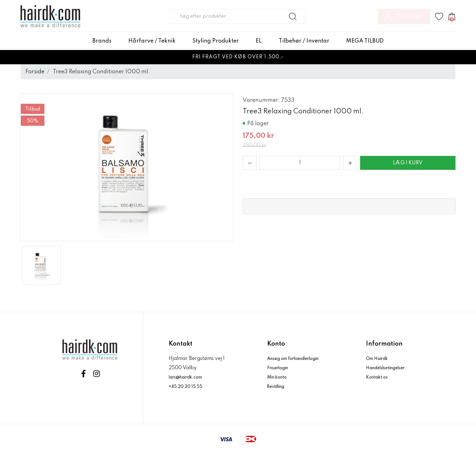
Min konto (279, 377)
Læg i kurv (408, 163)
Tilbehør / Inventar (304, 41)
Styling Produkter (216, 41)
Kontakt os (379, 377)
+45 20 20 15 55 (188, 387)
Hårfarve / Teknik (152, 41)
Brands (102, 41)
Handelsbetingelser (389, 368)
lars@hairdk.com (189, 377)
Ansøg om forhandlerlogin (299, 359)
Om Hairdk (379, 359)
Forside (35, 72)
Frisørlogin (280, 368)
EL (259, 41)
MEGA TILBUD (365, 41)
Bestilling (278, 387)
